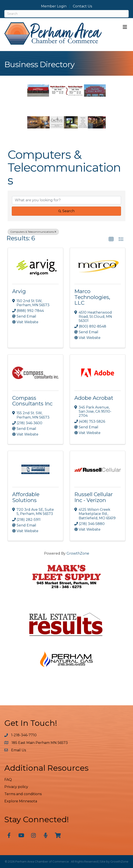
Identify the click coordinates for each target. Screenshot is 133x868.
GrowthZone (78, 553)
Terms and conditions (23, 794)
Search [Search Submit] (66, 211)
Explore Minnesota (21, 801)
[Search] (66, 14)
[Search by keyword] (66, 200)
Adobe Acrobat (94, 398)
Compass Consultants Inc (32, 401)
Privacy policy (16, 787)
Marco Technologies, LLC (92, 297)
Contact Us (82, 6)
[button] (111, 239)
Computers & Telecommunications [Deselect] (33, 232)
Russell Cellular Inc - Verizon (94, 497)
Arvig (19, 291)
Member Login (54, 6)
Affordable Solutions (26, 497)
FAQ (8, 780)
